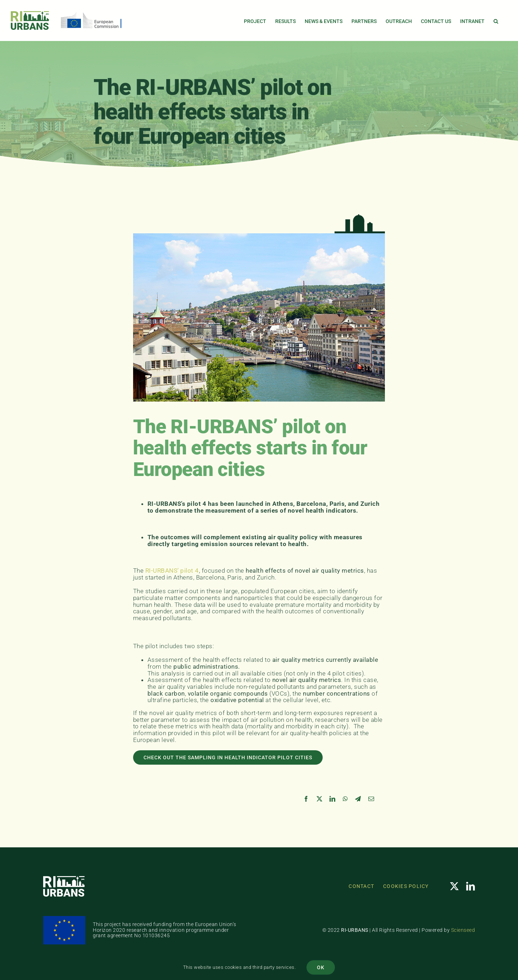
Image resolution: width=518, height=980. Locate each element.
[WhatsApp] (346, 799)
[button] (496, 20)
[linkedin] (471, 886)
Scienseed (463, 930)
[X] (320, 799)
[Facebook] (306, 799)
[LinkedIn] (333, 799)
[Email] (371, 799)
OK (321, 967)
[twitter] (455, 886)
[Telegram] (358, 799)
